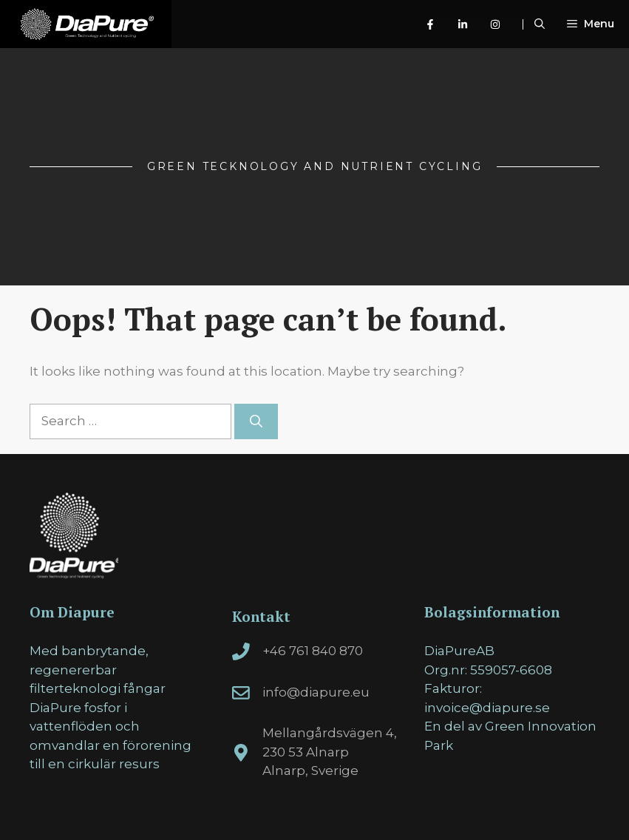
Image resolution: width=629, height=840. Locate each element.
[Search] (256, 421)
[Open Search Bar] (540, 24)
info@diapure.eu (316, 692)
